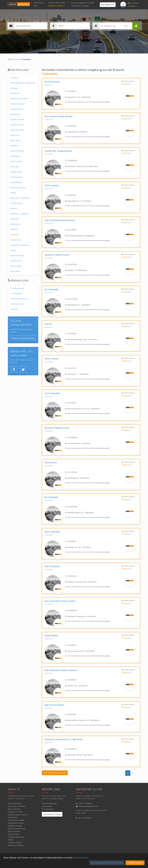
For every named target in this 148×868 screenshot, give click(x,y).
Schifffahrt (14, 229)
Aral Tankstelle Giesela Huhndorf (61, 670)
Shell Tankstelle (52, 532)
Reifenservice (15, 224)
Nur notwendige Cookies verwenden (107, 863)
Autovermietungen (17, 104)
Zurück (14, 78)
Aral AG (48, 324)
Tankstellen (15, 235)
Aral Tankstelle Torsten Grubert (60, 601)
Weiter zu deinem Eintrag (23, 338)
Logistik (13, 193)
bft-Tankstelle (51, 497)
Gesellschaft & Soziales (16, 820)
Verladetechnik (16, 261)
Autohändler (15, 93)
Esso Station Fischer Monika (58, 116)
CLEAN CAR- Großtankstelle (58, 151)
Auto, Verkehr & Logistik (16, 806)
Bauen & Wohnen (14, 809)
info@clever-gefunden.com (88, 806)
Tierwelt (11, 840)
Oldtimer (14, 208)
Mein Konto (133, 3)
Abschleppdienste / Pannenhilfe (23, 83)
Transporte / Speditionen (20, 245)
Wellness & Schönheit (16, 845)
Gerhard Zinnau (52, 82)
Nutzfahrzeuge (16, 203)
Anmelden (132, 6)
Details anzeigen (81, 858)
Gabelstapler (15, 156)
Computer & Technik (15, 812)
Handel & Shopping (15, 826)
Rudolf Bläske (51, 636)
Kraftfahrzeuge (16, 172)
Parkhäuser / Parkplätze (19, 214)
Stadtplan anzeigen (57, 6)
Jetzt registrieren (108, 5)
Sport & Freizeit (13, 834)
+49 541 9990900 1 (86, 804)
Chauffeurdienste (17, 119)
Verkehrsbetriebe (17, 256)
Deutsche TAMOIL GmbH (57, 255)
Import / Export (16, 161)
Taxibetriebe (16, 240)
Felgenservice (16, 140)
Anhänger (14, 88)
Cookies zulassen (135, 863)
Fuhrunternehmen (17, 151)
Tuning (13, 250)
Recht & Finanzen (14, 831)
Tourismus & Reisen (15, 843)
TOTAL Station (51, 185)
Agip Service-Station (54, 705)
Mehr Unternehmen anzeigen (55, 773)
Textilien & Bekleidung (16, 837)
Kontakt (15, 309)
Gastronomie (12, 817)
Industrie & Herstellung (16, 829)
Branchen (15, 59)
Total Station (51, 462)
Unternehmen (17, 293)
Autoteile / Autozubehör (20, 99)
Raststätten (15, 219)
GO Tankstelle (51, 289)
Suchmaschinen (18, 304)
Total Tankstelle (52, 393)
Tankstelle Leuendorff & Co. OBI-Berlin (64, 739)
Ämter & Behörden (15, 804)
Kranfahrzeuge (17, 177)
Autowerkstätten (17, 109)
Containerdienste (17, 125)
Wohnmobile (15, 271)
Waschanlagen (16, 266)
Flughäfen (14, 146)
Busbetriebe (15, 114)
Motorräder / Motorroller (20, 198)
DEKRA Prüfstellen (17, 130)
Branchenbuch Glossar (52, 814)
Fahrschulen (15, 135)
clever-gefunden (18, 288)
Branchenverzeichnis (20, 299)
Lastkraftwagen (16, 182)
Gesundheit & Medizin (16, 823)
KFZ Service (15, 167)
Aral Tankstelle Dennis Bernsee (60, 220)
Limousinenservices (18, 188)
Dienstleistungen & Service (18, 815)
